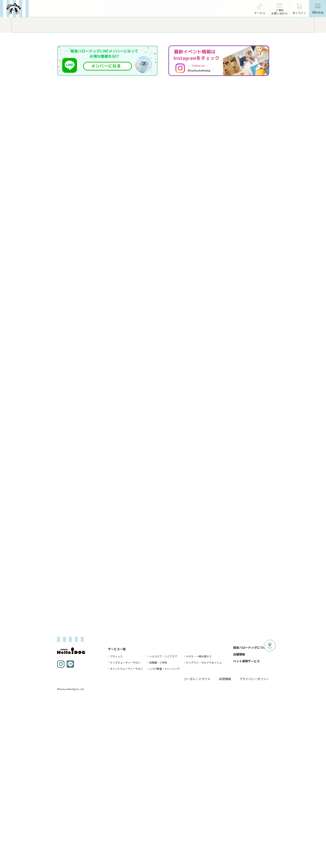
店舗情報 (239, 824)
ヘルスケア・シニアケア (163, 826)
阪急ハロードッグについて (251, 818)
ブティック (116, 826)
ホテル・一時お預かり (199, 826)
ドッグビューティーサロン (125, 833)
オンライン (299, 13)
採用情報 (225, 849)
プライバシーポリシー (254, 849)
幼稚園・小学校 (158, 833)
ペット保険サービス (246, 831)
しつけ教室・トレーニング (164, 839)
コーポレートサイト (197, 849)
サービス (260, 13)
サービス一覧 (117, 819)
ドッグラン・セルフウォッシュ (204, 833)
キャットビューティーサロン (127, 839)
